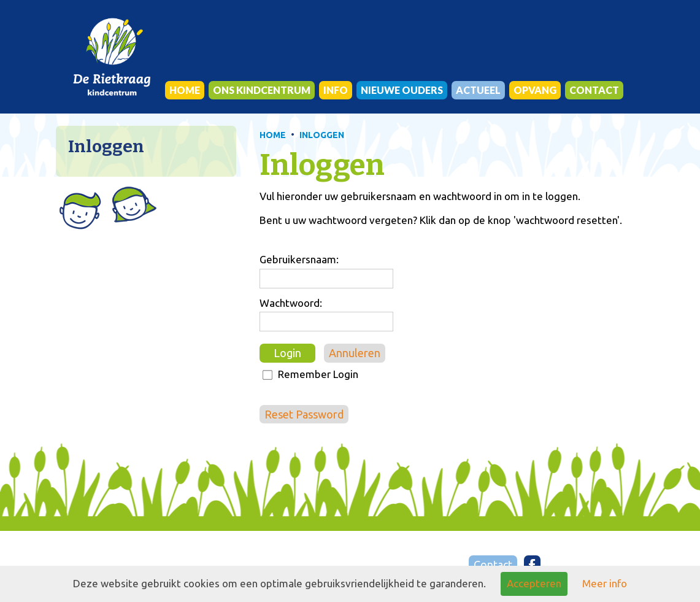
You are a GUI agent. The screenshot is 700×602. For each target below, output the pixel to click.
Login (287, 353)
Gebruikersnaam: (299, 259)
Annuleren (355, 353)
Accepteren (534, 583)
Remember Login (318, 374)
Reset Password (304, 414)
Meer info (605, 583)
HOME (273, 135)
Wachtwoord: (291, 303)
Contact (493, 565)
